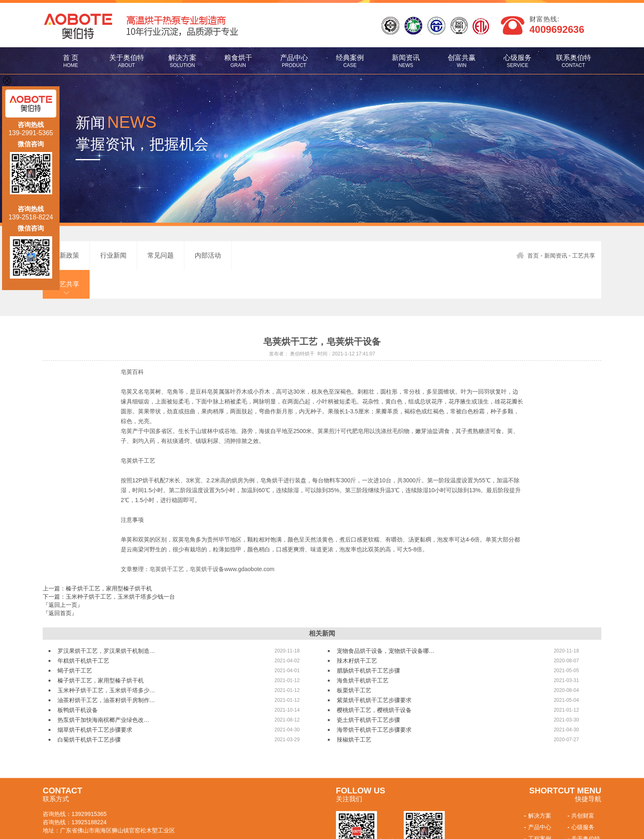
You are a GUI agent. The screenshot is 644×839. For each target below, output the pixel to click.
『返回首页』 (60, 584)
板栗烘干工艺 (354, 662)
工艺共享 (255, 255)
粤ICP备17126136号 (215, 817)
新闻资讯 (406, 61)
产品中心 (294, 61)
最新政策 (66, 255)
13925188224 (89, 793)
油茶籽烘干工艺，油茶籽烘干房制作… (106, 671)
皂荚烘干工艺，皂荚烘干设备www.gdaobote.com (212, 540)
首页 (528, 256)
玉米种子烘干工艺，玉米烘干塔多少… (106, 662)
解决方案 (182, 61)
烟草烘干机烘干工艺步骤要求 (95, 701)
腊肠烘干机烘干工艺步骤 (368, 642)
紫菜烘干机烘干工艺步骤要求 (374, 671)
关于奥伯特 (126, 61)
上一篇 (97, 560)
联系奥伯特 (573, 61)
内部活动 (208, 255)
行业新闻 (113, 255)
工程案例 (537, 810)
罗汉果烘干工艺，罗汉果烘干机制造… (106, 622)
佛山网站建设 (89, 825)
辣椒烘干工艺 (354, 711)
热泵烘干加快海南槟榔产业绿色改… (103, 691)
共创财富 (580, 787)
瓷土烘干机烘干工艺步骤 (368, 691)
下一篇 (109, 568)
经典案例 (350, 61)
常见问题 (161, 255)
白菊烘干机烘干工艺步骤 (89, 711)
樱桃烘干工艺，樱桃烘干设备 (374, 681)
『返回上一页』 (63, 576)
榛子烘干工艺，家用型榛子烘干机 (101, 652)
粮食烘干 (238, 61)
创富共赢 (462, 61)
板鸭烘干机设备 (78, 681)
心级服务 (517, 61)
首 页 (71, 61)
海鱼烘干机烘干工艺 (363, 652)
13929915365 (89, 785)
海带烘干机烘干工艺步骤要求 (374, 701)
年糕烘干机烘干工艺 (83, 632)
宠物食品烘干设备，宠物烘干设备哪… (386, 622)
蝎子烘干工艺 (75, 642)
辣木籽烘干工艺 (357, 632)
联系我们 (580, 821)
